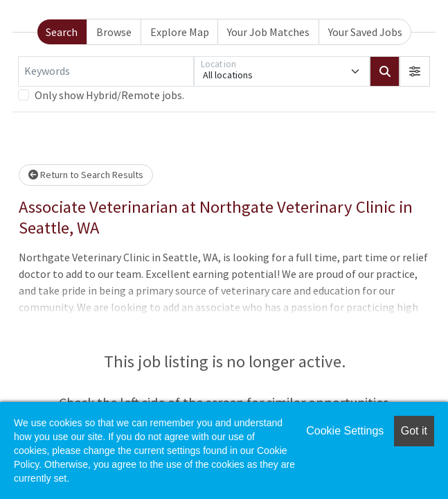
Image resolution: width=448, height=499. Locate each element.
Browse (114, 32)
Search (62, 32)
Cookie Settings (345, 431)
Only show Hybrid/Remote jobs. (109, 95)
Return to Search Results (86, 175)
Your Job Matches (268, 32)
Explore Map (180, 32)
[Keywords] (106, 71)
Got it (414, 431)
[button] (415, 71)
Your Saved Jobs (365, 32)
